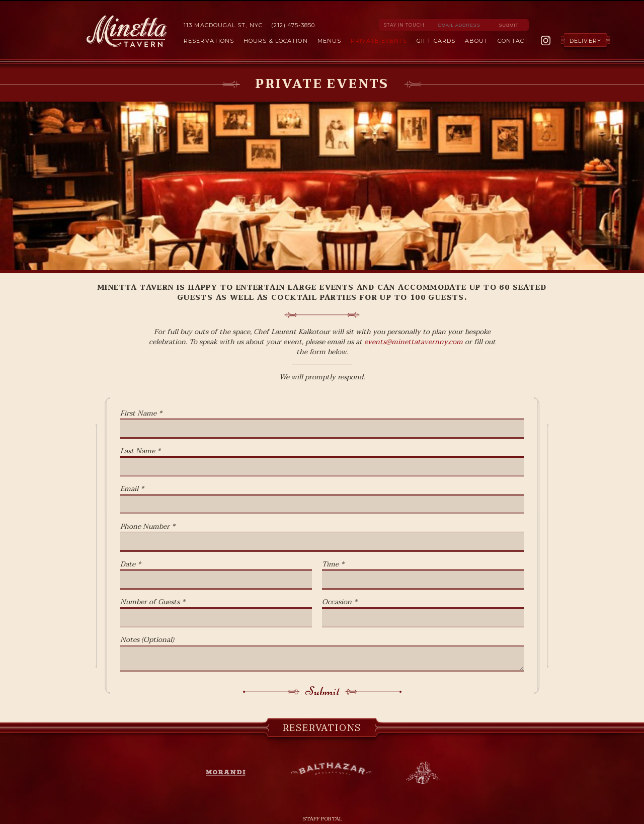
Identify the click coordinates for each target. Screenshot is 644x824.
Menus (330, 41)
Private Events (379, 41)
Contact (513, 41)
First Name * (141, 414)
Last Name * (140, 451)
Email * (132, 489)
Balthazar (332, 771)
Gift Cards (436, 41)
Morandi (231, 773)
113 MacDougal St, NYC (223, 25)
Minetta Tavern (127, 31)
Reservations (209, 41)
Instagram (546, 40)
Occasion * (340, 602)
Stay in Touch (404, 25)
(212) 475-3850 (293, 25)
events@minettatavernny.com (414, 342)
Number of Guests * (153, 602)
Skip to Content (322, 1)
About (477, 41)
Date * (131, 564)
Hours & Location (276, 41)
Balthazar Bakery (423, 773)
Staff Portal (322, 819)
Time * (333, 564)
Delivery (585, 41)
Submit (322, 691)
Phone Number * (148, 527)
